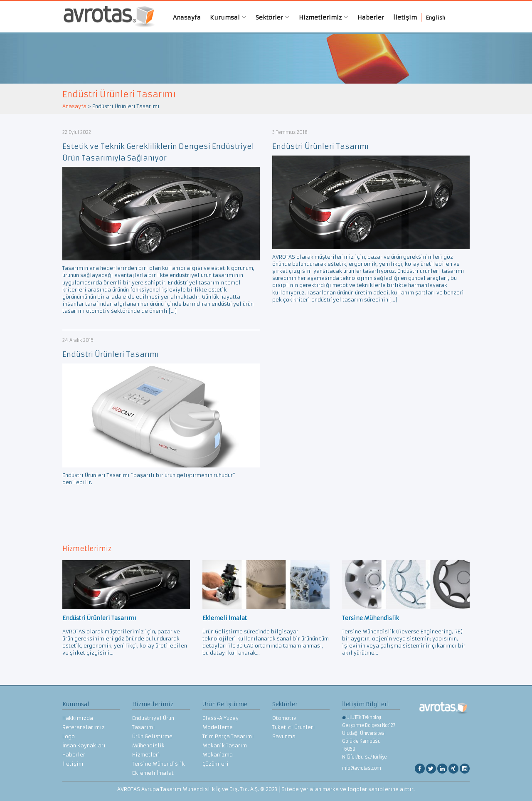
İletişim (405, 17)
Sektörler (273, 17)
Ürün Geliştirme (152, 736)
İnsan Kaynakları (84, 745)
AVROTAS (106, 17)
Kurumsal (228, 17)
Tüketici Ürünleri (294, 727)
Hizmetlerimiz (324, 17)
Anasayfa (187, 17)
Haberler (371, 17)
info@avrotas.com (362, 768)
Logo (69, 736)
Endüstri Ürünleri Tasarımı (320, 146)
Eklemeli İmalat (153, 773)
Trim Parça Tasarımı (228, 736)
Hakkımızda (78, 718)
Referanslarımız (84, 727)
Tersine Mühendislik (159, 764)
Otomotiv (284, 718)
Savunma (284, 736)
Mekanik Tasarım (225, 745)
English (436, 18)
